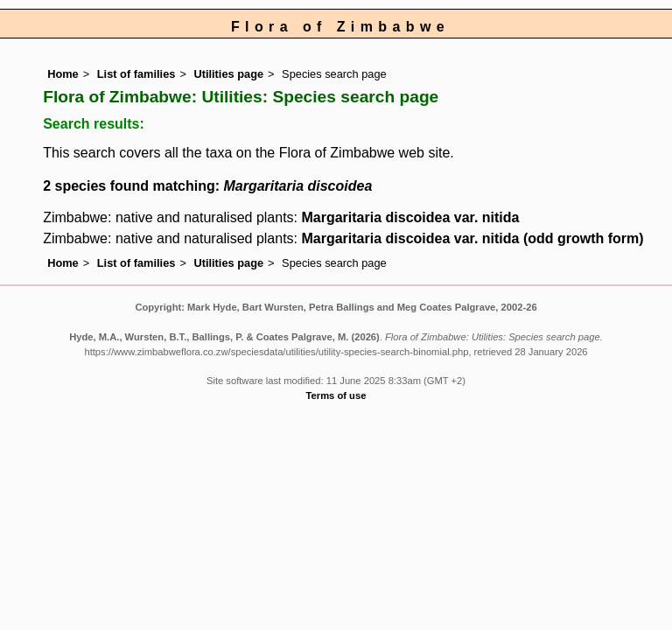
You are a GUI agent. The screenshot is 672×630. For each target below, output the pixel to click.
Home (63, 74)
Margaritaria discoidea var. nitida (410, 217)
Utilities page (228, 74)
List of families (136, 74)
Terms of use (336, 395)
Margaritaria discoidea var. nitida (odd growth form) (472, 238)
